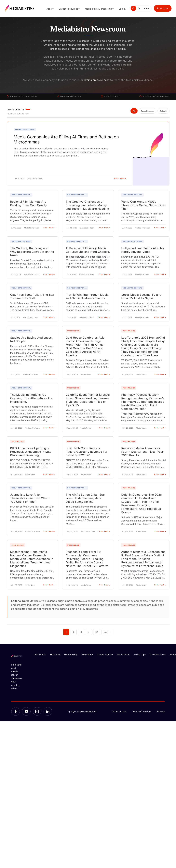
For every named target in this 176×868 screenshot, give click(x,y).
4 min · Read (49, 474)
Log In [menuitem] (122, 9)
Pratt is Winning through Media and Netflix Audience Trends (87, 296)
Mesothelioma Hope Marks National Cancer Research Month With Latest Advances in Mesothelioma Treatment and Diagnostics (32, 559)
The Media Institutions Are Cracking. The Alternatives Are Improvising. (31, 398)
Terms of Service (141, 711)
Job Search (40, 654)
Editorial (163, 111)
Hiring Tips (140, 654)
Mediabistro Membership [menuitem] (98, 9)
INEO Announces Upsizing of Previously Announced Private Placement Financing (31, 452)
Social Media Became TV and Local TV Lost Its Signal (141, 296)
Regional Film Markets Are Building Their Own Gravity (29, 203)
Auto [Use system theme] (146, 8)
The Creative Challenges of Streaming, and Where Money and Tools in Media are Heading (87, 205)
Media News (123, 654)
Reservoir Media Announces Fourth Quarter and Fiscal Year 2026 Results (142, 452)
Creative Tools (158, 654)
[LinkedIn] (48, 711)
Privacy (161, 711)
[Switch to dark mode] (140, 8)
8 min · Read (49, 428)
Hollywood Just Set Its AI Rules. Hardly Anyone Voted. (143, 250)
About (173, 654)
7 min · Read (105, 228)
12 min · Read (104, 374)
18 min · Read (160, 474)
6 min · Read (120, 178)
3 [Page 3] (81, 632)
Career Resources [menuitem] (68, 9)
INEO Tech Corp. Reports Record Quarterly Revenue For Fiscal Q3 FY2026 (87, 452)
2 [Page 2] (74, 632)
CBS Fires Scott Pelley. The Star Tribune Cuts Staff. (32, 296)
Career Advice (105, 654)
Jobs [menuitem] (49, 9)
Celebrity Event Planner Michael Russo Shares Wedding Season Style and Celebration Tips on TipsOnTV (88, 400)
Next (107, 632)
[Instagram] (37, 711)
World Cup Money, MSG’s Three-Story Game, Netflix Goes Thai (143, 205)
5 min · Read (49, 228)
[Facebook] (16, 711)
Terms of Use (119, 711)
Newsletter (87, 654)
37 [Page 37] (97, 632)
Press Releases (148, 111)
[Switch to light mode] (133, 8)
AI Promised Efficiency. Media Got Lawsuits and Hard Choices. (88, 250)
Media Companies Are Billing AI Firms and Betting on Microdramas (66, 139)
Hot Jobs (55, 654)
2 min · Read (105, 428)
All (134, 111)
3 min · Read (160, 374)
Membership (71, 654)
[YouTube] (26, 711)
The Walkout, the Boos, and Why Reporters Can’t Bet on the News (32, 252)
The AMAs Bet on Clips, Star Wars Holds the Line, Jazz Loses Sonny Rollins (85, 498)
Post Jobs (163, 8)
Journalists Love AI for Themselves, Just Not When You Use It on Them (30, 498)
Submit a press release (95, 80)
